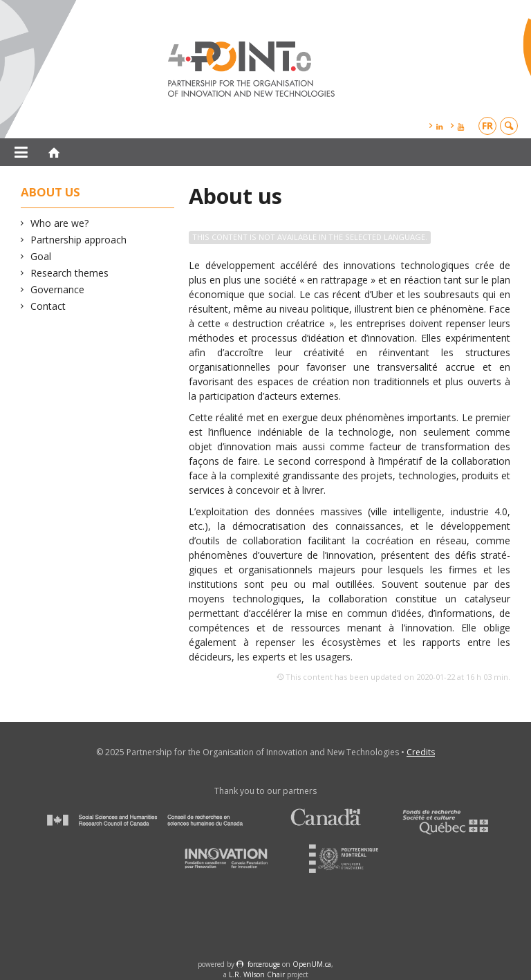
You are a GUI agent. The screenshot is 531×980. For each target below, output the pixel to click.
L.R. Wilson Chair (257, 974)
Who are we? (60, 223)
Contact (48, 306)
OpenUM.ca (312, 964)
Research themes (70, 273)
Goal (41, 256)
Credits (421, 752)
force (264, 964)
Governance (58, 289)
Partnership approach (79, 240)
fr (487, 126)
